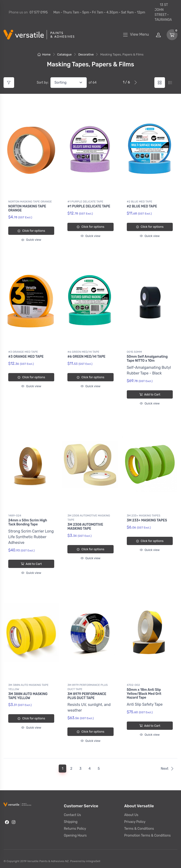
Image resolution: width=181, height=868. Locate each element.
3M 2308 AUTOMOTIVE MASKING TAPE (89, 517)
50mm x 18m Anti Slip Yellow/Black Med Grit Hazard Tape (144, 692)
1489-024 (15, 515)
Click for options (31, 231)
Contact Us (72, 813)
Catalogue (65, 54)
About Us (131, 813)
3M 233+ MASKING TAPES (144, 515)
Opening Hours (75, 834)
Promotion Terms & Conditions (147, 834)
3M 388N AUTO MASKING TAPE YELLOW (28, 686)
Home (44, 54)
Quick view (31, 240)
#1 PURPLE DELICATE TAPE (85, 202)
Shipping (71, 820)
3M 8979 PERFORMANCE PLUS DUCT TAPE (88, 686)
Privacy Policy (135, 820)
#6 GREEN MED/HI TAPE (83, 351)
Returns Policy (75, 827)
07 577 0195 (39, 12)
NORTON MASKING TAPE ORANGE (30, 202)
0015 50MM (134, 351)
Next (167, 767)
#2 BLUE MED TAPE (140, 202)
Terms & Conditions (139, 827)
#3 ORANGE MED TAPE (23, 351)
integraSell (93, 859)
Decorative (86, 54)
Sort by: (43, 83)
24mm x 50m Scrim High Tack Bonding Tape (28, 521)
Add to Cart (150, 394)
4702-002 (133, 683)
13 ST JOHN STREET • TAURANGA (163, 12)
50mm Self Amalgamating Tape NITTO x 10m (147, 358)
